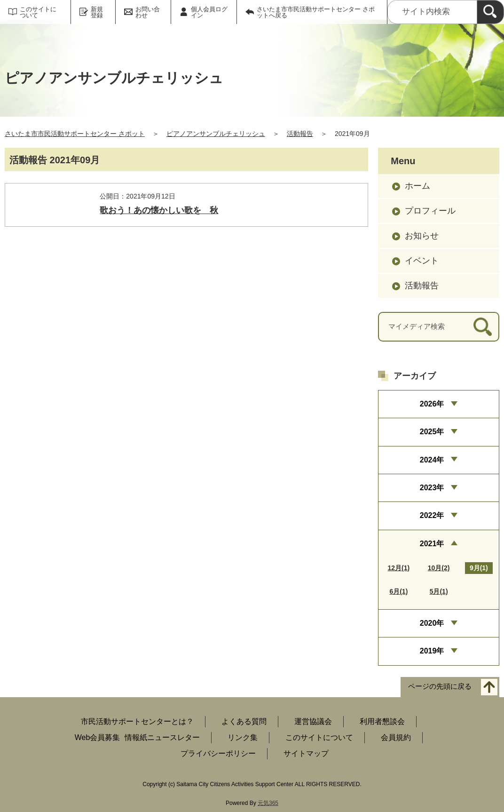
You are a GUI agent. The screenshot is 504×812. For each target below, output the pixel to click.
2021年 (432, 544)
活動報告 (300, 134)
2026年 (432, 404)
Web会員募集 (98, 737)
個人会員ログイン (209, 12)
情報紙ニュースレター (162, 737)
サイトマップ (306, 753)
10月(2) (439, 568)
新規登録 (97, 12)
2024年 (432, 460)
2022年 (432, 515)
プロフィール (430, 211)
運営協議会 (313, 721)
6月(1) (398, 591)
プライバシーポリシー (218, 753)
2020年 (432, 623)
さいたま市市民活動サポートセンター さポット (75, 134)
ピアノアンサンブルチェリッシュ (216, 134)
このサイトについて (38, 12)
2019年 (432, 651)
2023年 (432, 488)
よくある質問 (244, 721)
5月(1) (439, 591)
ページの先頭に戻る (440, 686)
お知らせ (422, 236)
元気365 (268, 803)
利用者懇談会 (382, 721)
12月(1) (399, 568)
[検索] (490, 12)
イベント (422, 261)
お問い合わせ (148, 12)
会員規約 (396, 737)
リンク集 (243, 737)
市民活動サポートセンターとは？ (137, 721)
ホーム (417, 186)
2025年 (432, 432)
